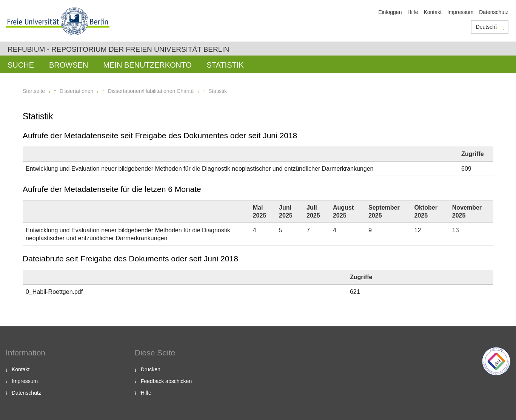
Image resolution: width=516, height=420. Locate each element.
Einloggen (390, 12)
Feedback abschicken (166, 381)
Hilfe (413, 12)
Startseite (34, 91)
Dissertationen (77, 91)
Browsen (69, 65)
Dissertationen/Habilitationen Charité (151, 91)
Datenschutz (494, 12)
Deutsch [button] (490, 27)
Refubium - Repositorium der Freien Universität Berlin (118, 49)
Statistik (225, 65)
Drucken (151, 369)
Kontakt (432, 12)
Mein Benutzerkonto (147, 65)
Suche (21, 65)
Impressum (460, 12)
